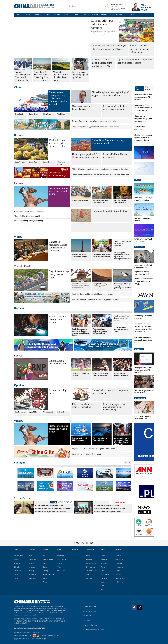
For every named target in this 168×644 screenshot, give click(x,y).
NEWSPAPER (121, 15)
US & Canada (61, 559)
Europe (59, 563)
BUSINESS (48, 15)
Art (44, 556)
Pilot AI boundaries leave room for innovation (84, 406)
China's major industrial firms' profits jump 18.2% (102, 63)
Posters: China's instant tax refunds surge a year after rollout (95, 121)
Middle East (61, 571)
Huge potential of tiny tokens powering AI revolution (143, 97)
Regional (19, 308)
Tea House (61, 114)
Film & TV (46, 563)
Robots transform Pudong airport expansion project (115, 108)
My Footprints (91, 567)
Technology (47, 162)
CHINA (28, 15)
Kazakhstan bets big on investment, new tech (50, 512)
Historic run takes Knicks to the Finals (121, 374)
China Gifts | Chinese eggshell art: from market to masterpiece (95, 127)
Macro (31, 556)
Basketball (104, 559)
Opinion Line (119, 582)
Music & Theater (48, 559)
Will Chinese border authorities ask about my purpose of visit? (95, 300)
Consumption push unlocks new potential (103, 24)
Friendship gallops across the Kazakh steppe (58, 191)
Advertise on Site (90, 611)
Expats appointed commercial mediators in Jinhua (122, 329)
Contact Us (87, 616)
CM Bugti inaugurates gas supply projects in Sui (143, 340)
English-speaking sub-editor (94, 630)
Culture (19, 183)
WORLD (38, 15)
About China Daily (90, 606)
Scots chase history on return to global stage (101, 374)
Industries (32, 567)
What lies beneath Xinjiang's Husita (120, 202)
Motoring (31, 571)
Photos (16, 578)
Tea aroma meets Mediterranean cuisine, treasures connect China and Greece (101, 175)
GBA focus (47, 114)
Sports (18, 356)
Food (27, 266)
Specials (89, 578)
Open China (33, 412)
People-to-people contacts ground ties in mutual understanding (115, 407)
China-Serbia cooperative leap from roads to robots (143, 119)
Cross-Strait (19, 114)
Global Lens (119, 559)
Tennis (103, 567)
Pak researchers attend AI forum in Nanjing (110, 509)
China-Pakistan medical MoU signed (107, 506)
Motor (103, 582)
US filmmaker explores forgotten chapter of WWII (144, 281)
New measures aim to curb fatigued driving (85, 108)
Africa (59, 567)
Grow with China (61, 163)
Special (138, 180)
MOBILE (134, 15)
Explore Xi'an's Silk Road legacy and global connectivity (93, 449)
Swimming (104, 578)
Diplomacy (97, 46)
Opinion (121, 59)
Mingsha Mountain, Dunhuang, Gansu (100, 285)
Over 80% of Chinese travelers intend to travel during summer (81, 286)
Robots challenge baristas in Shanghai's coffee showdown (101, 331)
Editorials (61, 412)
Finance (31, 563)
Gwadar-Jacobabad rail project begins (108, 512)
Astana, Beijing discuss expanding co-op (49, 506)
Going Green (33, 114)
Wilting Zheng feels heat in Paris (58, 362)
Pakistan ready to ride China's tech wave (80, 439)
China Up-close (20, 162)
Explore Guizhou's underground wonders (58, 319)
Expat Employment (90, 625)
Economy (96, 59)
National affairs (19, 556)
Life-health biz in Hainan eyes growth (115, 156)
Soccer (103, 556)
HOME (19, 15)
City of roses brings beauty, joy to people (59, 274)
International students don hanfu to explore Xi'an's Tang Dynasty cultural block (121, 441)
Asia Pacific (61, 556)
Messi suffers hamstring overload (80, 374)
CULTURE (57, 15)
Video (45, 578)
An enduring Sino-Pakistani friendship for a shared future (144, 108)
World (18, 237)
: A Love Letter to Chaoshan (29, 212)
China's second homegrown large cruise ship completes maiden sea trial (58, 98)
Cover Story (18, 571)
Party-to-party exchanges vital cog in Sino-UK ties (102, 255)
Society (16, 559)
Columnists (139, 349)
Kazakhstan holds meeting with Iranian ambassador (53, 509)
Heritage (46, 571)
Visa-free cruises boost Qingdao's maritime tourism (121, 318)
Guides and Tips (91, 563)
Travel (18, 266)
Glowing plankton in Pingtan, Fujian (100, 439)
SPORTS (86, 15)
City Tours (89, 559)
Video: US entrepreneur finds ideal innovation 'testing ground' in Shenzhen (100, 169)
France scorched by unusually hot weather (80, 255)
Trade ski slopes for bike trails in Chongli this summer (92, 294)
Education (17, 567)
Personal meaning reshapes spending (29, 220)
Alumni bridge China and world (27, 216)
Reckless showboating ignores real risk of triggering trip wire (143, 138)
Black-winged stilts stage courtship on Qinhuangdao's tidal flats (122, 286)
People (16, 575)
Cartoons (118, 571)
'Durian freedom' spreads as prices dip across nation (57, 143)
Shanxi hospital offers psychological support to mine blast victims (110, 94)
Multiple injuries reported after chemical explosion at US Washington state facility (122, 256)
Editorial (134, 46)
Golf (102, 571)
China (18, 87)
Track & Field (105, 575)
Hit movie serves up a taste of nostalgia (100, 202)
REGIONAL (105, 15)
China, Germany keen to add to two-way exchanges (122, 243)
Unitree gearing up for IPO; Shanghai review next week (85, 156)
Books (45, 567)
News (88, 556)
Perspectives (120, 567)
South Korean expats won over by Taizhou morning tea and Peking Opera (80, 332)
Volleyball (104, 563)
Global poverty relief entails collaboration (140, 49)
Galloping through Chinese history (109, 211)
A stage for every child (80, 201)
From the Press (120, 578)
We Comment (48, 412)
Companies (32, 559)
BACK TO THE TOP (84, 543)
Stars (103, 590)
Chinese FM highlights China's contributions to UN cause (58, 246)
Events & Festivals (49, 575)
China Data (33, 162)
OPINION (95, 15)
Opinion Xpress (20, 412)
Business (19, 135)
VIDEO (76, 15)
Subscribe (114, 6)
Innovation (17, 563)
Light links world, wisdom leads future (87, 454)
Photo (45, 582)
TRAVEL (67, 15)
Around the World (92, 571)
